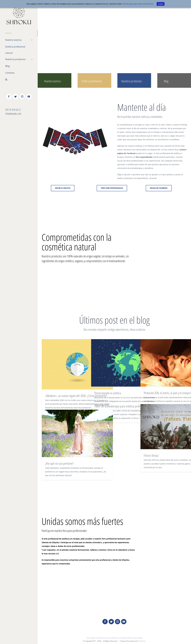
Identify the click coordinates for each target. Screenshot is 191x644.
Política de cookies (119, 638)
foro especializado (144, 157)
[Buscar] (19, 80)
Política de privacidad (134, 638)
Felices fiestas (151, 455)
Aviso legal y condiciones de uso (98, 638)
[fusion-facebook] (105, 622)
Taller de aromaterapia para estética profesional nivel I (124, 406)
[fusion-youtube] (124, 622)
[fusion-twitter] (111, 622)
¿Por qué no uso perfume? (59, 463)
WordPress (142, 641)
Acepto (161, 4)
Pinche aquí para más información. (138, 4)
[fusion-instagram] (118, 622)
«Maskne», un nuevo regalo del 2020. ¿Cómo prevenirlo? (76, 396)
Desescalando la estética (108, 393)
